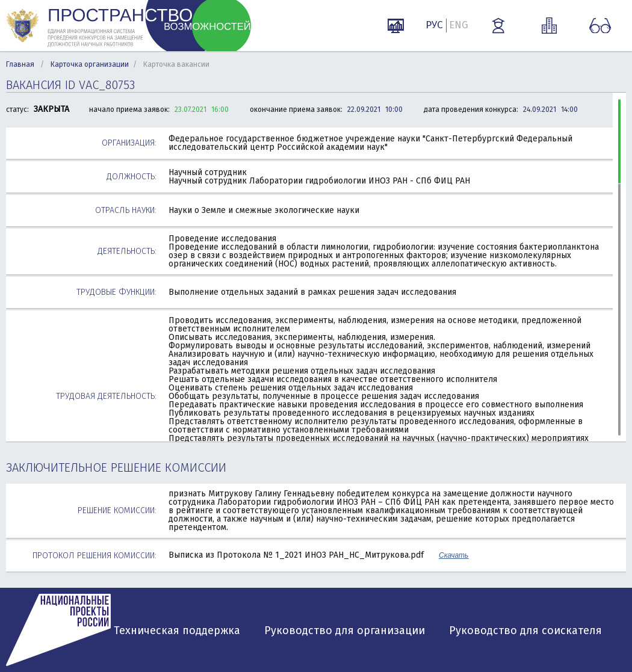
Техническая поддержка (177, 630)
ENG (459, 25)
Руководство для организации (345, 630)
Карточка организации (90, 64)
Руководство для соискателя (525, 630)
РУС (434, 25)
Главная (20, 64)
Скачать (454, 555)
